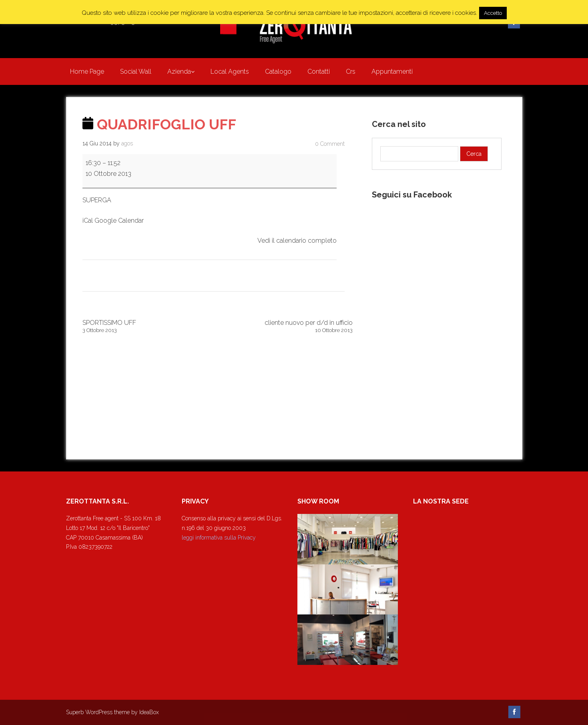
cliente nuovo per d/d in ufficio (285, 326)
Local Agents (230, 71)
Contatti (319, 71)
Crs (351, 71)
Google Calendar (119, 221)
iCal (88, 221)
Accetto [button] (493, 13)
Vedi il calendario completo (297, 241)
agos (127, 143)
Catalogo (278, 71)
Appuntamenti (392, 71)
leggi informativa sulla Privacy (219, 538)
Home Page (87, 71)
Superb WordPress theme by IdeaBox (112, 712)
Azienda (179, 71)
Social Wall (136, 71)
